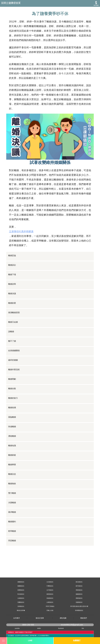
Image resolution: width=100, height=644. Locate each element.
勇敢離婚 (12, 436)
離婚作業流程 (14, 370)
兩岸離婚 (12, 512)
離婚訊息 (12, 474)
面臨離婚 (12, 417)
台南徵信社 (21, 598)
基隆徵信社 (21, 582)
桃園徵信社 (21, 586)
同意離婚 (12, 541)
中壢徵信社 (50, 586)
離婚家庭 (12, 455)
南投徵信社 (50, 594)
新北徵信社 (79, 582)
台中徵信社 (50, 590)
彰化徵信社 (21, 594)
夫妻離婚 (12, 503)
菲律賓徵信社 (79, 610)
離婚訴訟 (12, 265)
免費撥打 (77, 640)
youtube (17, 628)
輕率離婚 (12, 531)
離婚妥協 (12, 255)
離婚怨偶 (12, 408)
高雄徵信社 (50, 598)
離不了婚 (12, 341)
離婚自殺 (12, 389)
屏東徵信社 (79, 598)
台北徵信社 (50, 582)
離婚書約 (12, 522)
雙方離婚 (12, 493)
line (83, 628)
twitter (39, 628)
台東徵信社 (50, 602)
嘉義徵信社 (79, 594)
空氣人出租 (50, 610)
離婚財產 (12, 303)
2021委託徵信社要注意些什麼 (79, 606)
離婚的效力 (13, 398)
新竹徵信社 (79, 586)
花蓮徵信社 (79, 602)
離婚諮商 (12, 284)
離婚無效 (12, 484)
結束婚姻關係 (14, 351)
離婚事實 (12, 465)
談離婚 (11, 332)
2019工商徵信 (50, 606)
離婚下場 (12, 274)
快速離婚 (12, 427)
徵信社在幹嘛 (21, 610)
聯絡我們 (84, 618)
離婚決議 (12, 293)
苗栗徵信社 (21, 590)
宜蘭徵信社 (21, 602)
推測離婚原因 (14, 312)
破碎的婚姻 (13, 360)
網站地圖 (63, 618)
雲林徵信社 (79, 590)
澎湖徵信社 (21, 606)
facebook (61, 628)
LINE (30, 640)
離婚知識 (12, 446)
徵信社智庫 (40, 618)
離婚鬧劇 (12, 379)
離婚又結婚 (13, 322)
